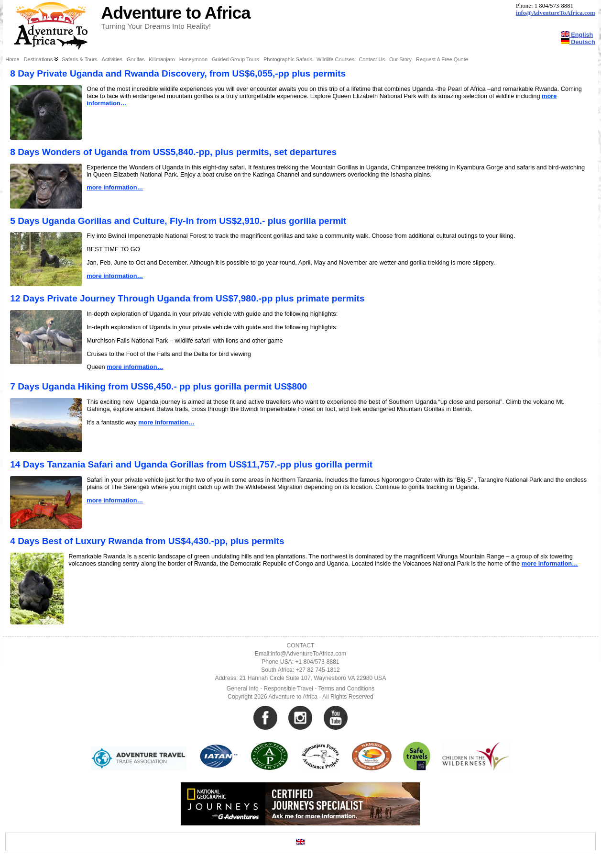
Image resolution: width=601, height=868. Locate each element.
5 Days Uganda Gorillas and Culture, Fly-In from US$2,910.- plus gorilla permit (178, 221)
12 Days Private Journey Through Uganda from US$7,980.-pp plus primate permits (187, 298)
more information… (115, 187)
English (577, 35)
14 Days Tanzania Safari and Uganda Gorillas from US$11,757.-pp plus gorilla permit (191, 464)
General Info (243, 689)
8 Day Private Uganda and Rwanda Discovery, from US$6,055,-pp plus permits (178, 73)
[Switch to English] (300, 842)
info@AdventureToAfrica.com (556, 13)
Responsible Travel (289, 689)
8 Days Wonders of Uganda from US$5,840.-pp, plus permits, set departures (173, 152)
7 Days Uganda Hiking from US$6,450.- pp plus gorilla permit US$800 (158, 386)
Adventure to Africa (175, 13)
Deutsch (578, 42)
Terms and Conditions (347, 689)
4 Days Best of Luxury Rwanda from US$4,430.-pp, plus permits (147, 541)
